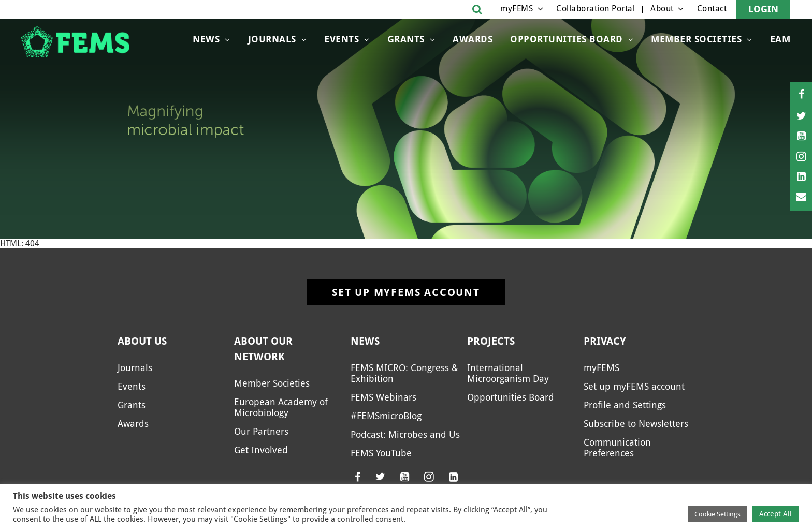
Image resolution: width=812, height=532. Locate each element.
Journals (272, 39)
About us (142, 341)
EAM (780, 39)
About (662, 9)
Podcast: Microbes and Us (405, 434)
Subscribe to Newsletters (636, 424)
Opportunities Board (511, 397)
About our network (263, 349)
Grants (406, 39)
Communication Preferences (617, 448)
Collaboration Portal (596, 9)
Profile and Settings (625, 405)
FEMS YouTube (381, 453)
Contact (712, 9)
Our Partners (261, 431)
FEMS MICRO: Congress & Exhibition (404, 373)
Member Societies (696, 39)
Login (763, 9)
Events (342, 39)
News (206, 39)
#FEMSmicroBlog (386, 416)
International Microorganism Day (508, 373)
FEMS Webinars (383, 397)
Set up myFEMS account (406, 292)
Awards (473, 39)
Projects (491, 341)
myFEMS (517, 9)
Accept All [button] (775, 514)
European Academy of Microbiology (281, 407)
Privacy (605, 341)
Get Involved (261, 450)
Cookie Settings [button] (717, 514)
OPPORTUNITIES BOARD (567, 39)
